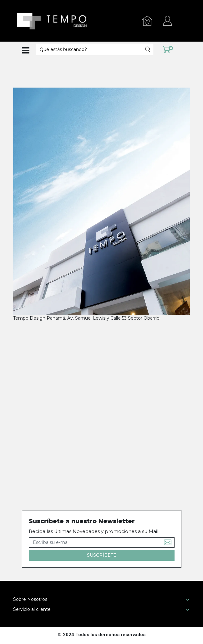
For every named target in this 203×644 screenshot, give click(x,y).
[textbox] (91, 50)
